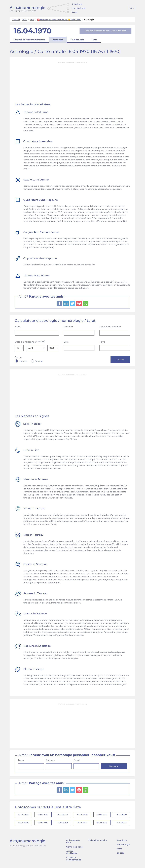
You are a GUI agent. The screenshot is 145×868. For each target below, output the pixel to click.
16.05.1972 (82, 824)
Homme (23, 361)
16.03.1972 (122, 824)
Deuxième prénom (110, 327)
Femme (39, 361)
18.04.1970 (63, 815)
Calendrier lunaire (98, 842)
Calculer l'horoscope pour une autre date (105, 31)
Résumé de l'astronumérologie (29, 40)
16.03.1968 (102, 824)
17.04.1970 (23, 815)
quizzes (121, 854)
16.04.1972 (43, 824)
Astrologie (77, 4)
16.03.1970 (122, 815)
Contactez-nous (74, 848)
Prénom (68, 327)
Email (77, 760)
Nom (18, 327)
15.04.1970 (43, 815)
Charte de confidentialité (74, 860)
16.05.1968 (63, 824)
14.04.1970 (82, 815)
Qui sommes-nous (73, 843)
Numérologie (79, 8)
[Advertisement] (72, 83)
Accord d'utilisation (72, 853)
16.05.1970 (102, 815)
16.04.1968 (23, 824)
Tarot (75, 12)
